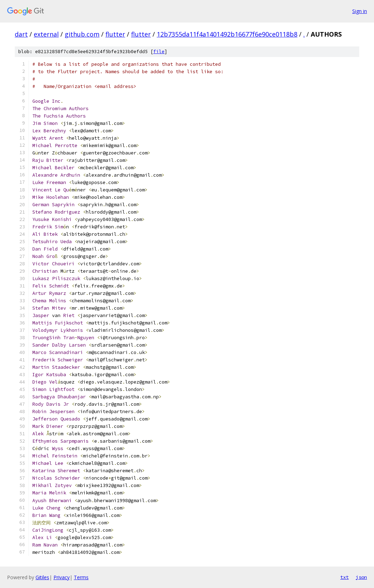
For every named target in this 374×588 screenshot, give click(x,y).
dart (21, 34)
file (159, 52)
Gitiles (42, 577)
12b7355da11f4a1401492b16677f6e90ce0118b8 (227, 34)
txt (344, 577)
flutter (115, 34)
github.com (82, 34)
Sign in (360, 11)
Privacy (62, 577)
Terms (81, 577)
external (46, 34)
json (361, 577)
